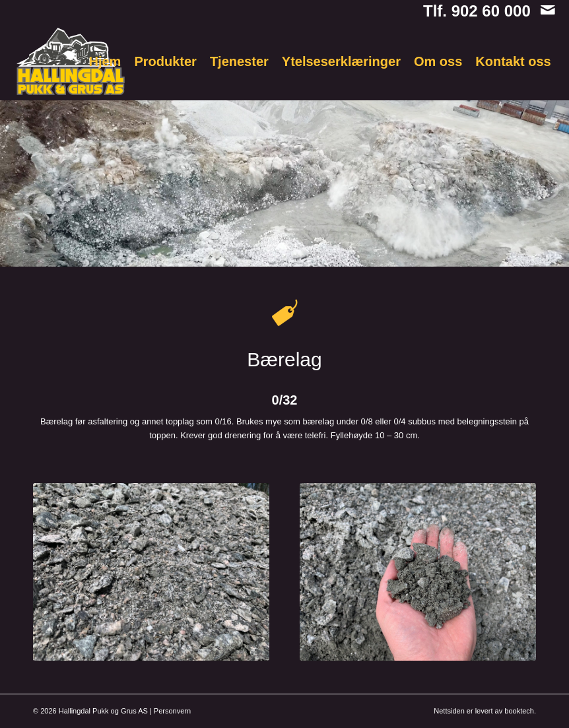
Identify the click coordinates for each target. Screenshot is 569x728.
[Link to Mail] (548, 10)
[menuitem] (105, 61)
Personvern (172, 711)
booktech (519, 711)
